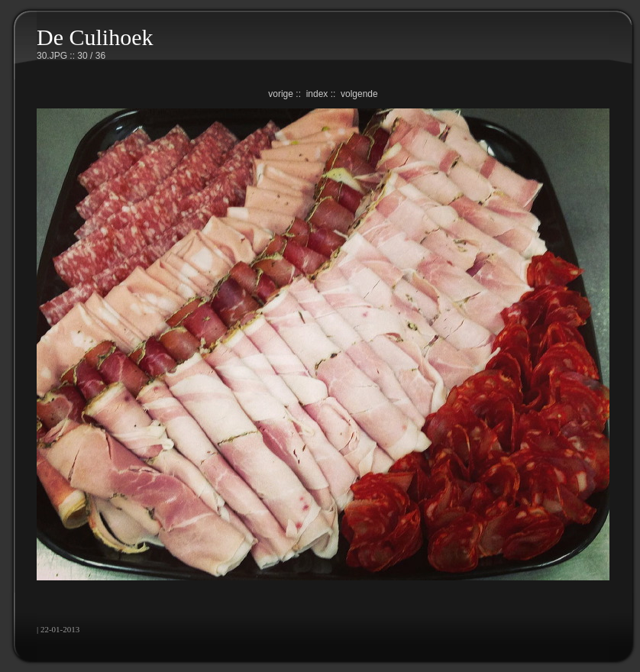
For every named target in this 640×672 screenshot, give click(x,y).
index (317, 94)
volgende (359, 94)
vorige (281, 94)
